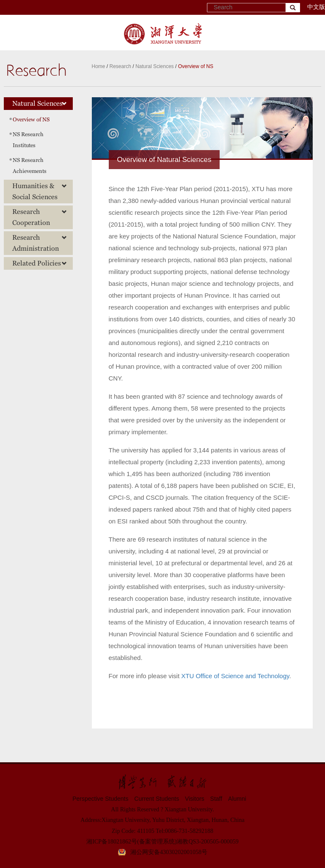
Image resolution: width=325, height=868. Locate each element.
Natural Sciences (155, 66)
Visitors (195, 799)
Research (120, 66)
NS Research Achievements (30, 166)
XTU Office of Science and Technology (235, 676)
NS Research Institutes (28, 140)
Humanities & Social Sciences (40, 191)
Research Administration (40, 243)
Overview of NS (196, 66)
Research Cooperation (40, 217)
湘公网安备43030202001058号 (169, 852)
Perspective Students (100, 799)
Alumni (237, 799)
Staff (216, 799)
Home (99, 66)
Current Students (157, 799)
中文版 (316, 7)
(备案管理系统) (157, 842)
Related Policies (40, 263)
